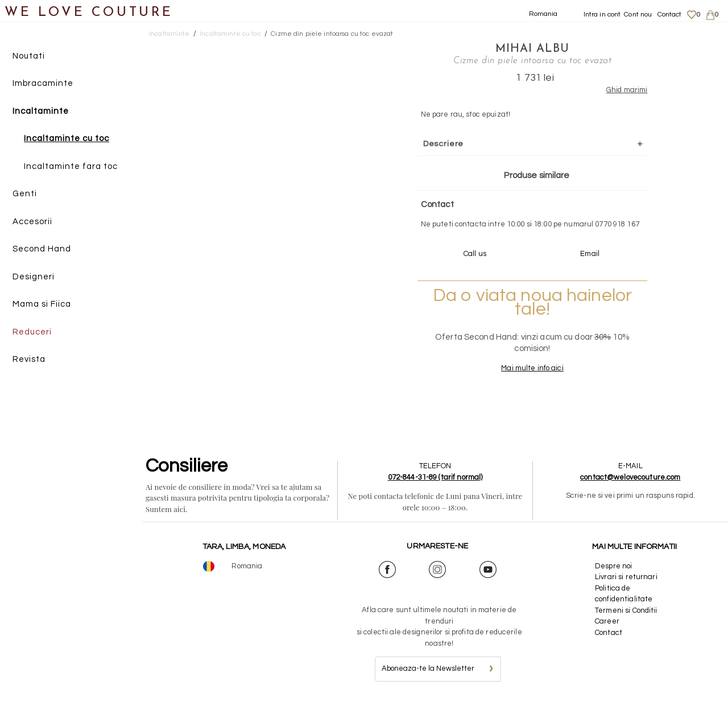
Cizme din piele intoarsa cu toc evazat (332, 34)
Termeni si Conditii (626, 621)
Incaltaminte (41, 111)
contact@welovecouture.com (630, 488)
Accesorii (32, 222)
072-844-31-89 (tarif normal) (435, 488)
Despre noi (613, 576)
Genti (25, 194)
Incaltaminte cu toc (67, 139)
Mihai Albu (519, 48)
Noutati (29, 56)
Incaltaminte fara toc (71, 166)
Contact (670, 15)
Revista (29, 360)
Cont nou (638, 15)
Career (607, 632)
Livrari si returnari (626, 588)
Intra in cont (602, 15)
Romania (543, 14)
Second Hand (42, 249)
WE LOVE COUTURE (89, 13)
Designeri (34, 277)
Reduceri (32, 332)
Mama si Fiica (42, 305)
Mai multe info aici (518, 379)
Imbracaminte (43, 84)
